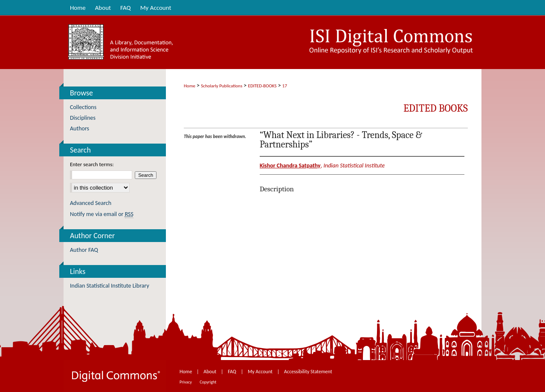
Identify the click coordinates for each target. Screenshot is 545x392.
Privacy (186, 382)
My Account (261, 372)
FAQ (232, 372)
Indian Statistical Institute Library (110, 286)
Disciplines (83, 118)
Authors (80, 128)
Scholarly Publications (222, 86)
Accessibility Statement (308, 372)
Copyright (208, 382)
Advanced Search (91, 203)
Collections (83, 107)
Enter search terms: (92, 164)
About (210, 372)
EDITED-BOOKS (262, 86)
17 (285, 86)
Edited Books (436, 108)
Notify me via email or (102, 214)
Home (190, 86)
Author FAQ (84, 250)
